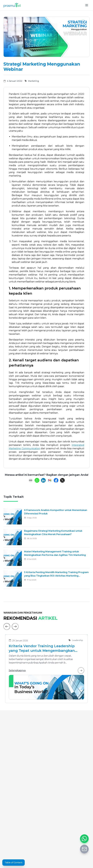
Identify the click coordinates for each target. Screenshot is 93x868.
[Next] (15, 626)
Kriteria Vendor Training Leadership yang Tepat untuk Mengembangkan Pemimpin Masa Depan (42, 648)
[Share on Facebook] (56, 480)
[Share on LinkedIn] (43, 480)
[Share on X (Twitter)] (62, 480)
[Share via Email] (50, 480)
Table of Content (14, 863)
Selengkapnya (46, 670)
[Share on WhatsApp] (37, 480)
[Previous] (7, 626)
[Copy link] (31, 480)
